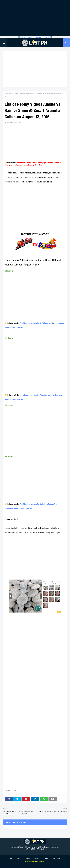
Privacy (47, 859)
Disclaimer (57, 859)
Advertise (27, 859)
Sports (11, 94)
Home (6, 94)
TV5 (15, 790)
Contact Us (38, 859)
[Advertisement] (35, 18)
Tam (8, 123)
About (19, 859)
